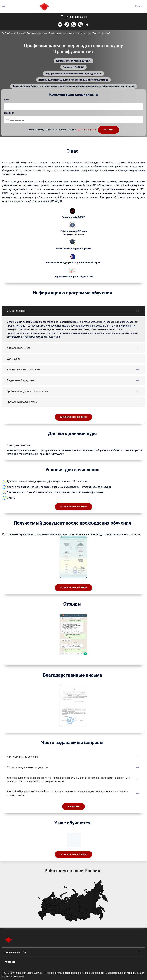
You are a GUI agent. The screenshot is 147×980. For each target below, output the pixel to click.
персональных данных (86, 130)
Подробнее (73, 807)
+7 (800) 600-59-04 (76, 17)
